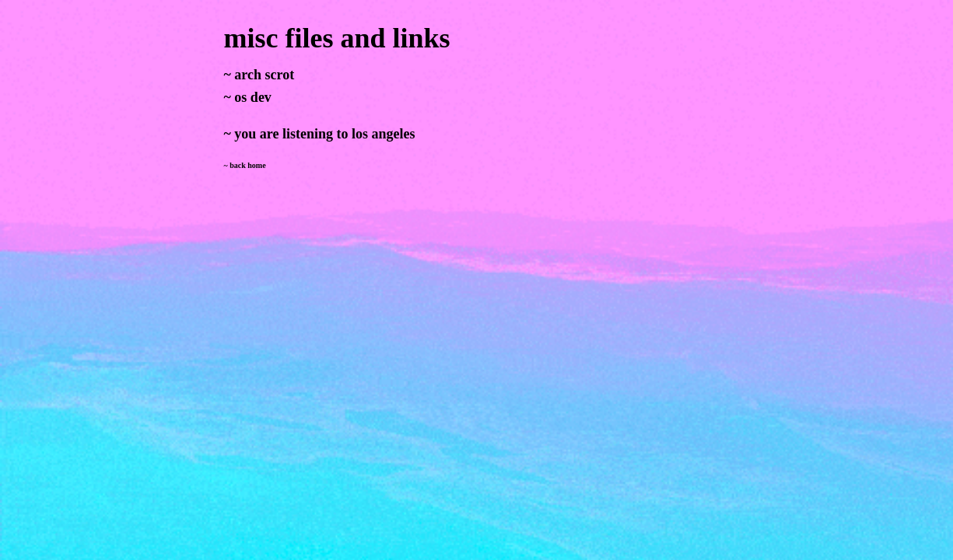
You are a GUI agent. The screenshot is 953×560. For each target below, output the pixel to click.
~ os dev (248, 97)
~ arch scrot (259, 75)
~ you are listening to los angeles (320, 134)
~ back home (245, 165)
